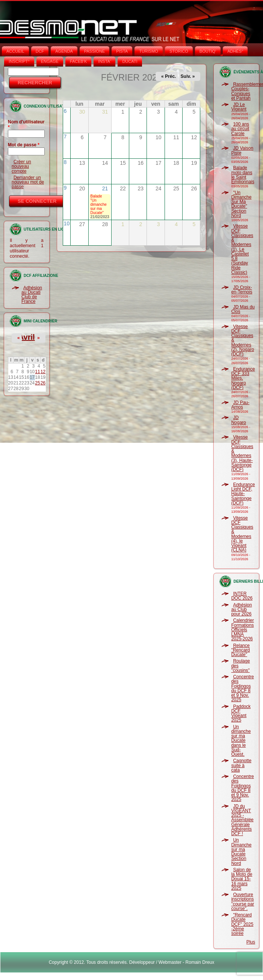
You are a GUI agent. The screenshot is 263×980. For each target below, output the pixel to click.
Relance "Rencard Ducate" (240, 650)
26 (43, 383)
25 (37, 383)
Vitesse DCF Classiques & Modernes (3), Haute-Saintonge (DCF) (242, 453)
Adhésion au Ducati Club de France (32, 295)
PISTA (122, 51)
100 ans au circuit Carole (240, 129)
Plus (251, 942)
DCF (40, 51)
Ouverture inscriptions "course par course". (243, 902)
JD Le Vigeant (239, 107)
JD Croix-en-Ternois (242, 290)
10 (67, 223)
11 (37, 372)
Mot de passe (24, 145)
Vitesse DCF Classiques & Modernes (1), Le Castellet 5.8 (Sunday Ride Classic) (242, 249)
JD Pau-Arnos (240, 405)
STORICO (179, 51)
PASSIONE (94, 51)
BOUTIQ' (208, 51)
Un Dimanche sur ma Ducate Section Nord (241, 852)
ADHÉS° (235, 51)
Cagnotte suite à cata (241, 765)
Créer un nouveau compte (21, 166)
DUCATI (130, 61)
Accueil (15, 51)
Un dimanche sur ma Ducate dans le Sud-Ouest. (241, 741)
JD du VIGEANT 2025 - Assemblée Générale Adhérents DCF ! (242, 820)
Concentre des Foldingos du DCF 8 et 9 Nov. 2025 (242, 688)
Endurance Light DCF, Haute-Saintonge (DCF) (243, 494)
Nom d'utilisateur (26, 125)
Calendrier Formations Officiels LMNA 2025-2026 (242, 630)
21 (105, 188)
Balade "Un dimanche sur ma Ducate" (99, 204)
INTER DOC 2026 (242, 596)
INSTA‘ (104, 61)
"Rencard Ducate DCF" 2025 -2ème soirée (242, 924)
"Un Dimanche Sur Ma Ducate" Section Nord (241, 204)
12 (43, 372)
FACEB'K (79, 61)
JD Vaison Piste (242, 150)
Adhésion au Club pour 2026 (241, 610)
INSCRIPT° (19, 61)
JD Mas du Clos (243, 309)
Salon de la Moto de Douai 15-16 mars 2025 (242, 879)
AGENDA (64, 51)
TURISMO (149, 51)
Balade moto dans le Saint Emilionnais (243, 175)
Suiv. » (188, 76)
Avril (27, 337)
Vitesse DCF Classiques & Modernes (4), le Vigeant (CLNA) (242, 534)
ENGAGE (50, 61)
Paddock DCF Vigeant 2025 (241, 713)
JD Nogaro (238, 420)
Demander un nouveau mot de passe (28, 182)
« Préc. (169, 76)
